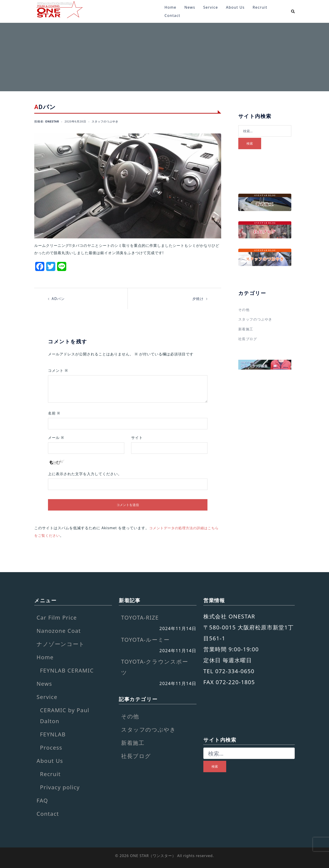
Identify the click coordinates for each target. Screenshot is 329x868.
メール (56, 437)
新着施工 (246, 329)
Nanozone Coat (59, 630)
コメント (58, 370)
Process (51, 747)
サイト (137, 437)
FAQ (42, 800)
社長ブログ (248, 338)
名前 (54, 413)
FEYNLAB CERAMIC (67, 670)
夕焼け (198, 299)
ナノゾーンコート (61, 643)
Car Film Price (57, 617)
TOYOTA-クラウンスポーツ (155, 666)
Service (211, 7)
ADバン (58, 299)
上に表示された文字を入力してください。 (85, 474)
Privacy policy (60, 787)
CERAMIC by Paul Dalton (65, 715)
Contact (172, 16)
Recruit (260, 7)
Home (170, 7)
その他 (244, 310)
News (190, 7)
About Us (235, 7)
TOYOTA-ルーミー (145, 639)
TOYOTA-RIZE (140, 617)
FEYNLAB (53, 734)
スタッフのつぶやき (105, 121)
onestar (52, 121)
